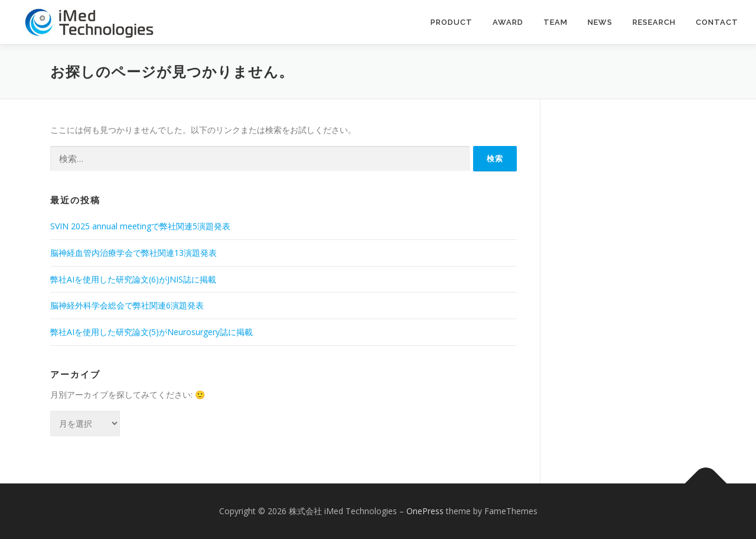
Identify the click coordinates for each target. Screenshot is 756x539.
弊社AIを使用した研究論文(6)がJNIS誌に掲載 (133, 279)
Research (654, 22)
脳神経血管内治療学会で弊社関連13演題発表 (133, 253)
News (600, 22)
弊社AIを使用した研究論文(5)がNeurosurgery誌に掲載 (151, 332)
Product (452, 22)
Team (555, 22)
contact (717, 22)
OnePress (425, 511)
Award (508, 22)
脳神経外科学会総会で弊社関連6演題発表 (127, 305)
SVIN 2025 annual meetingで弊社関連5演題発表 (140, 226)
